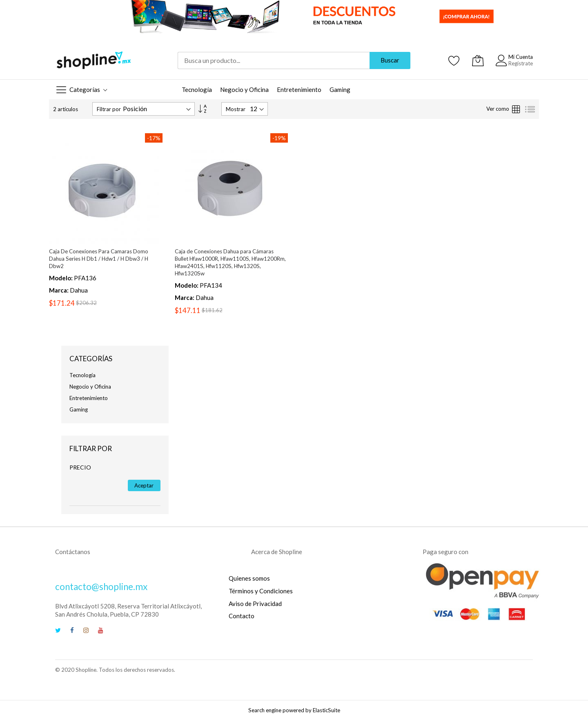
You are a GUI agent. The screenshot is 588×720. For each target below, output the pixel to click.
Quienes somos (249, 578)
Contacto (242, 616)
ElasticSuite (326, 710)
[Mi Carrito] (478, 60)
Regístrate (521, 63)
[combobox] (274, 60)
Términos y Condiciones (261, 591)
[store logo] (94, 60)
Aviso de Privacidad (255, 604)
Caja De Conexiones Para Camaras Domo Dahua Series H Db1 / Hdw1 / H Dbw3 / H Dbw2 (99, 259)
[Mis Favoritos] (454, 60)
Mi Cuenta (521, 57)
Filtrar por (109, 109)
